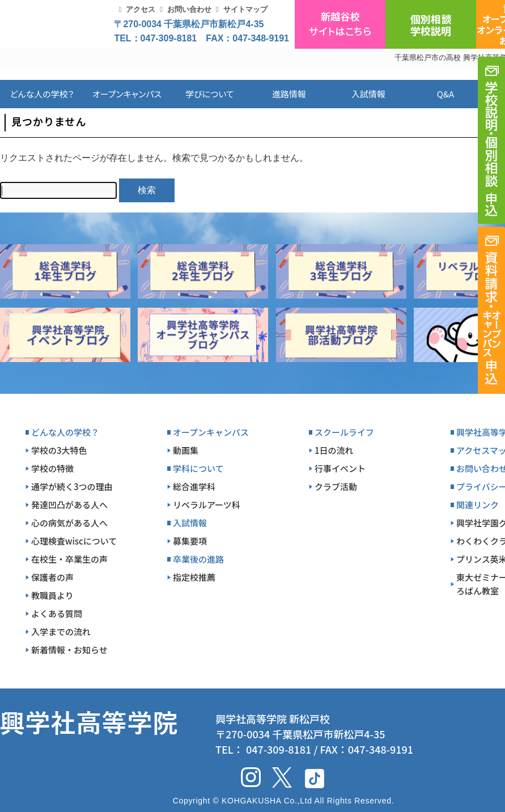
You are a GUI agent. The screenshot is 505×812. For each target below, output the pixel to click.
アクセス (141, 9)
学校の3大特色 (59, 450)
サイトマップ (245, 9)
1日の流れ (334, 450)
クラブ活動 (336, 486)
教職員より (52, 595)
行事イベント (340, 468)
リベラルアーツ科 (207, 505)
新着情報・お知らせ (69, 650)
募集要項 (190, 541)
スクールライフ (344, 432)
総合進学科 (194, 486)
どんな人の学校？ (42, 94)
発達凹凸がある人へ (69, 505)
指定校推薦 (194, 577)
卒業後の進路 (198, 559)
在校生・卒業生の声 (69, 559)
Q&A (445, 94)
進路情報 (289, 94)
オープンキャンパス (127, 94)
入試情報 (368, 94)
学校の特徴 (52, 468)
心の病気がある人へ (69, 523)
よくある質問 (57, 613)
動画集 (186, 450)
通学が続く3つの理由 (72, 486)
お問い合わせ (189, 9)
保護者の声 (52, 577)
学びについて (210, 94)
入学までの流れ (61, 632)
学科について (198, 468)
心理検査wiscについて (74, 541)
